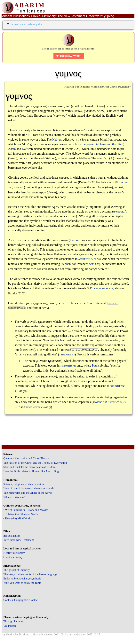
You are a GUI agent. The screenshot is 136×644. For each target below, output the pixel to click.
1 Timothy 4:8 (68, 366)
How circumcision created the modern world (29, 488)
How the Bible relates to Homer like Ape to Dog (31, 471)
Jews (63, 340)
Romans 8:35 (100, 402)
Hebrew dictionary (14, 553)
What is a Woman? (14, 497)
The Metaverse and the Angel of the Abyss (28, 493)
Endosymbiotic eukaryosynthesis (22, 578)
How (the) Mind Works (18, 518)
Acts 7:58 (94, 264)
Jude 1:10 (19, 188)
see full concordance (84, 350)
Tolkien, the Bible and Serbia (22, 514)
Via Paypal (10, 626)
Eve (24, 149)
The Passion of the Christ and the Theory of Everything (35, 463)
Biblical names (12, 536)
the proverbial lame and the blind (102, 144)
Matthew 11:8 (84, 259)
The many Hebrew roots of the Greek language (30, 574)
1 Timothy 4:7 (67, 355)
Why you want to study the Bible (22, 583)
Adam (12, 149)
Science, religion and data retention (24, 484)
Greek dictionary (13, 557)
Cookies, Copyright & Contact (21, 600)
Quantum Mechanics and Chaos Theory (26, 458)
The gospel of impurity (16, 570)
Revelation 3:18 (103, 289)
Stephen (66, 264)
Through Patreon (13, 621)
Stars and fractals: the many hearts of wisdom (29, 467)
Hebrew (57, 140)
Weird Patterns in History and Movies (27, 510)
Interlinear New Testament (19, 540)
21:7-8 (97, 259)
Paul (95, 365)
